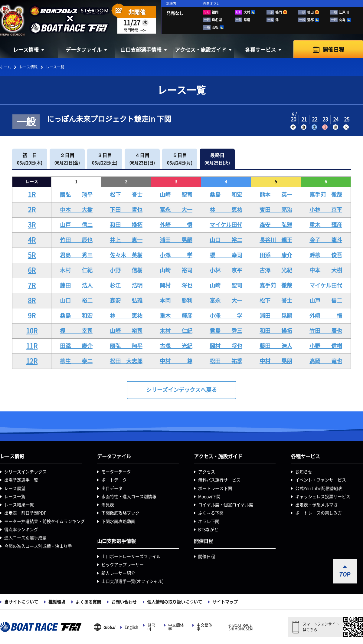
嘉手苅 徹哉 (326, 195)
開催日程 (333, 50)
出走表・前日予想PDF (25, 513)
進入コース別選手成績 (25, 538)
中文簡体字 (176, 627)
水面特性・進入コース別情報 (129, 497)
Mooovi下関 (209, 497)
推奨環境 (57, 602)
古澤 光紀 (276, 270)
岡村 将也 (176, 285)
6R (32, 270)
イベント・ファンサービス (321, 480)
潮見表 (108, 505)
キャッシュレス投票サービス (323, 497)
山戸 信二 (76, 225)
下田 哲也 (126, 210)
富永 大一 (176, 210)
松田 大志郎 (126, 361)
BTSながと (208, 530)
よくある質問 (88, 602)
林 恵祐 (226, 210)
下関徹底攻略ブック (120, 513)
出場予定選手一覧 (21, 480)
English (131, 627)
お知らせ (304, 472)
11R (32, 346)
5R (32, 255)
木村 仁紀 (76, 270)
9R (32, 316)
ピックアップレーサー (123, 565)
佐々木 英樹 (126, 255)
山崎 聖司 (176, 195)
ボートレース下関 (215, 488)
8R (32, 301)
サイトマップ (225, 602)
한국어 (151, 627)
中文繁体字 (204, 627)
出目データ (112, 488)
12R (32, 361)
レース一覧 (15, 497)
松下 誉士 (126, 195)
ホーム (5, 67)
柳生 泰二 (76, 361)
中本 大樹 (76, 210)
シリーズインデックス (25, 472)
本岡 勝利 (176, 301)
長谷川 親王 (276, 240)
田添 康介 (276, 255)
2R (32, 210)
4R (32, 240)
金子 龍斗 (326, 240)
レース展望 (15, 488)
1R (32, 195)
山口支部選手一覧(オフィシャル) (132, 581)
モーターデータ (116, 472)
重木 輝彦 (326, 225)
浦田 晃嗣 (176, 240)
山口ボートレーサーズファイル (131, 557)
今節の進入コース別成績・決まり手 (38, 546)
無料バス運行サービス (219, 480)
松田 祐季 (226, 361)
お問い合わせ (124, 602)
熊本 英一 (276, 195)
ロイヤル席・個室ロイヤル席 (226, 505)
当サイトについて (21, 602)
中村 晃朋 (276, 361)
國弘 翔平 (76, 195)
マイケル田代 (226, 225)
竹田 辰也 (76, 240)
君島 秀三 (76, 255)
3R (32, 225)
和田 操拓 (126, 225)
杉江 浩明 (126, 285)
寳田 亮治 (276, 210)
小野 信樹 (126, 270)
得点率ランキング (21, 530)
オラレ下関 (209, 521)
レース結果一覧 (19, 505)
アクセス (207, 472)
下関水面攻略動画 (118, 521)
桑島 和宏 (226, 195)
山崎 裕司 (176, 270)
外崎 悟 (176, 225)
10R (32, 331)
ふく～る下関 (211, 513)
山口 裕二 (226, 240)
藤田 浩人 (76, 285)
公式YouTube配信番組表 (319, 488)
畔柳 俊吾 (326, 255)
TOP (345, 574)
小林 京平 (326, 210)
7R (32, 285)
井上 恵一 (126, 240)
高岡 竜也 (326, 361)
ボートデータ (114, 480)
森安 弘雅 (276, 225)
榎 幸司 (226, 255)
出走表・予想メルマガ (316, 505)
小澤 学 (176, 255)
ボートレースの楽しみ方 (319, 513)
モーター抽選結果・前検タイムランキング (44, 521)
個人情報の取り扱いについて (175, 602)
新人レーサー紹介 (118, 573)
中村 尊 (176, 361)
